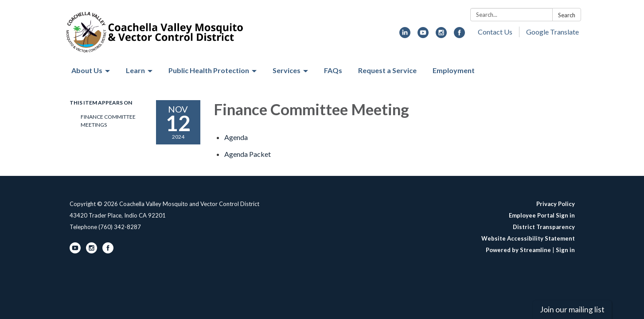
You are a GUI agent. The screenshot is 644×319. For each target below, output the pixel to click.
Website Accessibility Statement (528, 238)
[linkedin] (405, 35)
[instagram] (441, 35)
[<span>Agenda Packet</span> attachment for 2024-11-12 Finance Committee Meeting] (248, 154)
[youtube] (423, 35)
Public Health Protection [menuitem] (209, 70)
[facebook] (459, 35)
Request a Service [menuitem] (387, 70)
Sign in (565, 250)
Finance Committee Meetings (108, 121)
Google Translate (552, 32)
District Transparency (544, 227)
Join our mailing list (572, 309)
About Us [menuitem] (87, 70)
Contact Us (495, 32)
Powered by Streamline (518, 250)
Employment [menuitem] (454, 70)
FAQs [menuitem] (333, 70)
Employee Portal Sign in (542, 215)
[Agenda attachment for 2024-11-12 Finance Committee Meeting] (236, 137)
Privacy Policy (556, 204)
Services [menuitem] (287, 70)
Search (567, 15)
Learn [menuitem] (135, 70)
